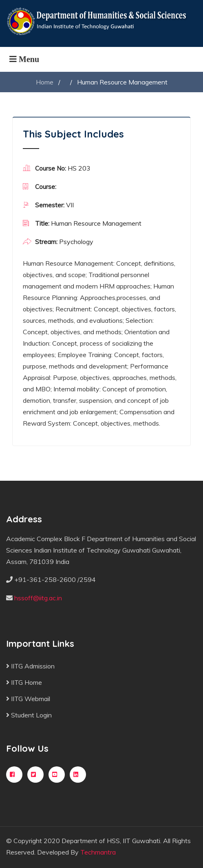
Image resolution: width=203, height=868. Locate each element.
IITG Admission (30, 666)
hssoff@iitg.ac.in (38, 598)
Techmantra (98, 852)
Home (45, 82)
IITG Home (24, 682)
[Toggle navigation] (24, 59)
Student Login (29, 715)
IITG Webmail (28, 699)
